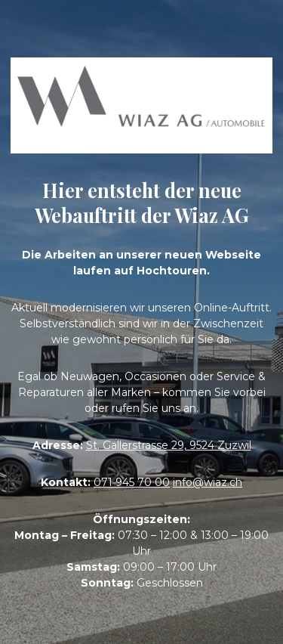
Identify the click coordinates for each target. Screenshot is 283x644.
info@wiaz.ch (208, 482)
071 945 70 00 (132, 482)
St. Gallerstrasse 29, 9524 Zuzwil (169, 445)
